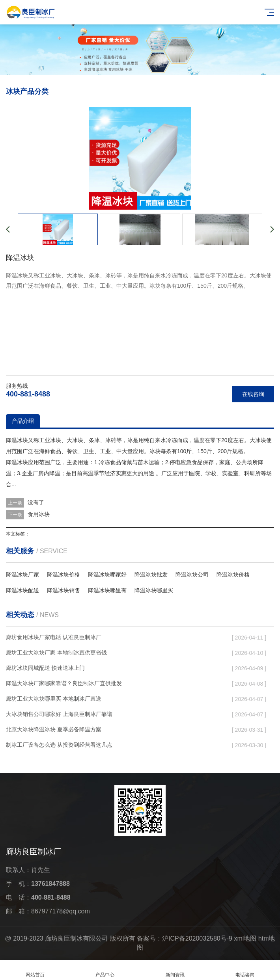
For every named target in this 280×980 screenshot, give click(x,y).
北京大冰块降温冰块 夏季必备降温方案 (54, 729)
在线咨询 (253, 394)
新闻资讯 (175, 970)
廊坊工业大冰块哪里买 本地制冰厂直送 (54, 699)
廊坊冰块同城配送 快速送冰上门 (45, 668)
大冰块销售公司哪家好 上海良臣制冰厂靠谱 (59, 714)
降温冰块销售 (63, 590)
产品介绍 (23, 421)
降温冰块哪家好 (107, 575)
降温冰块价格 (63, 575)
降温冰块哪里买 (154, 590)
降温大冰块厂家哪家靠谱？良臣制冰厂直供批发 (64, 683)
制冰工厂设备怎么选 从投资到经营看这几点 (59, 745)
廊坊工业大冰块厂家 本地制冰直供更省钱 (56, 653)
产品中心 (105, 970)
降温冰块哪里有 (107, 590)
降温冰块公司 (192, 575)
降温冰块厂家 (22, 575)
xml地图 (245, 938)
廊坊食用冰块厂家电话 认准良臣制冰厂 (54, 637)
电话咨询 (245, 970)
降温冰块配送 (22, 590)
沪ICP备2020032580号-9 (197, 938)
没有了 (36, 502)
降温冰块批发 (151, 575)
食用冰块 (39, 514)
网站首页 (35, 970)
